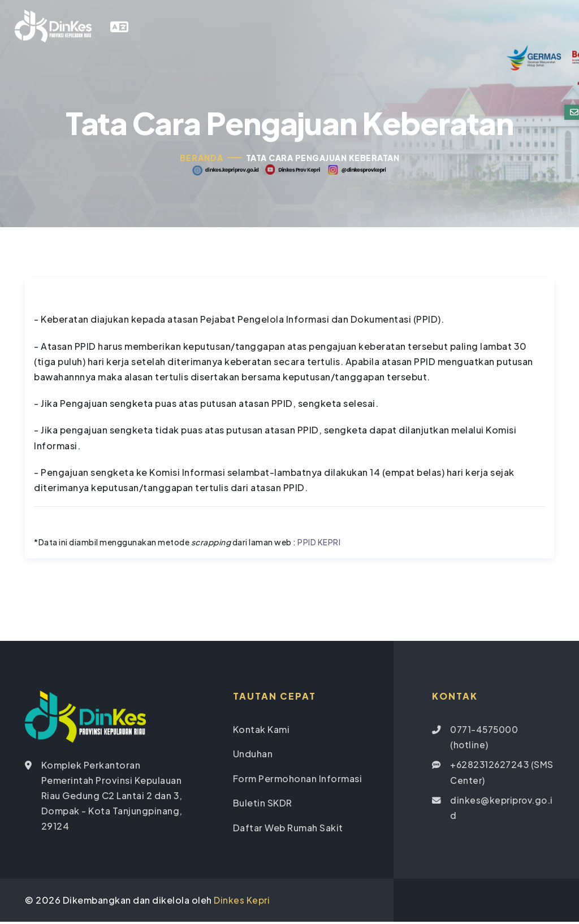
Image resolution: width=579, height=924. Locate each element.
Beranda (202, 160)
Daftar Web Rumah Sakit (288, 829)
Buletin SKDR (263, 805)
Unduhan (253, 756)
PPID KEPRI (319, 545)
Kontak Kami (262, 732)
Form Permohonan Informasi (298, 781)
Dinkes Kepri (242, 903)
